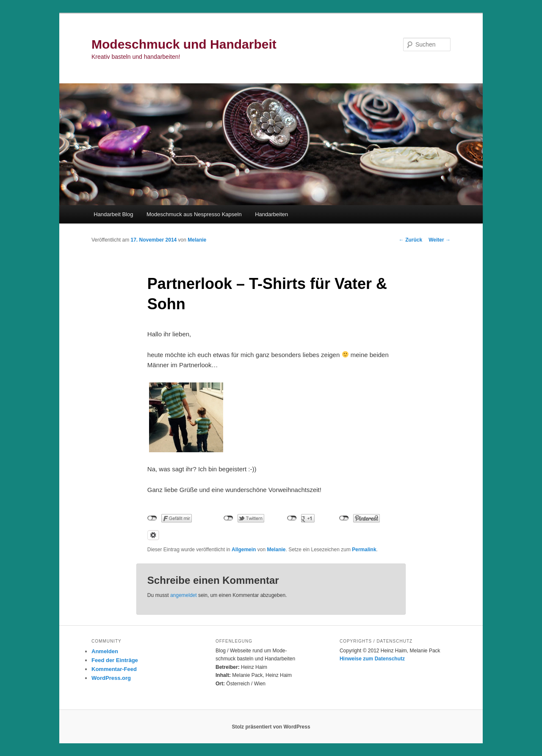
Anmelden (105, 651)
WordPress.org (111, 678)
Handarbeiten (271, 214)
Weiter (440, 240)
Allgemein (244, 550)
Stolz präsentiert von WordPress (271, 727)
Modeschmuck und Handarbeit (184, 44)
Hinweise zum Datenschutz (372, 659)
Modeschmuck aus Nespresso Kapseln (194, 214)
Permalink (364, 550)
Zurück (411, 240)
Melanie (197, 240)
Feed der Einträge (115, 660)
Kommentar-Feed (114, 669)
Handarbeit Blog (113, 214)
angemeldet (184, 595)
